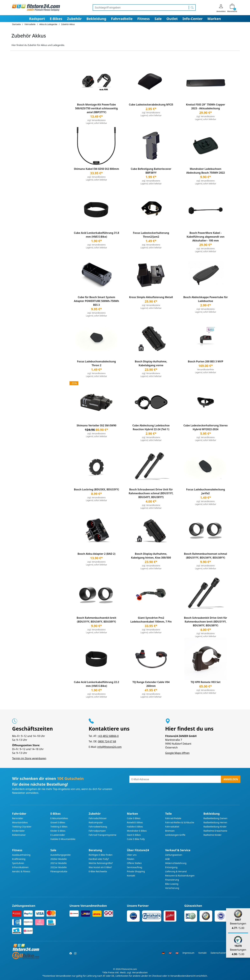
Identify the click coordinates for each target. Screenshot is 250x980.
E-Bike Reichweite (98, 871)
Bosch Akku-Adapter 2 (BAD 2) (96, 554)
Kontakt (131, 876)
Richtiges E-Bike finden (101, 855)
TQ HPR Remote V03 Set (206, 682)
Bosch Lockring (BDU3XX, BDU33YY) (97, 489)
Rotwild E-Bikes (135, 822)
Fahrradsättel (172, 827)
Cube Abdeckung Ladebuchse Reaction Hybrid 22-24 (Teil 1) (151, 427)
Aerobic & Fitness (21, 871)
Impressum (188, 953)
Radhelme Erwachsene (215, 831)
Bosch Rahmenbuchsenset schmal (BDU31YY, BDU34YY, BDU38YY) (206, 556)
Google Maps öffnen (177, 753)
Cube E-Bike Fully (136, 839)
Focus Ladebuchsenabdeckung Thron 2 (96, 363)
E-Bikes (56, 19)
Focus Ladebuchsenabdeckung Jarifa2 (205, 491)
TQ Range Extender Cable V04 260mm (151, 684)
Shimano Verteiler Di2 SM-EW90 (96, 425)
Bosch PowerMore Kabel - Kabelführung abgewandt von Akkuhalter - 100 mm (205, 237)
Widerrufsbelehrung (176, 863)
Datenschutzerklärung (222, 953)
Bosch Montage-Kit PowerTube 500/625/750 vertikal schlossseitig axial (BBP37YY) (96, 108)
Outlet (172, 19)
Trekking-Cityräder (22, 827)
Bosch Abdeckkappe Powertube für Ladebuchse (206, 299)
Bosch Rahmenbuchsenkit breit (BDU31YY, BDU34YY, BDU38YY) (97, 620)
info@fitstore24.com (109, 747)
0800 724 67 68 (107, 741)
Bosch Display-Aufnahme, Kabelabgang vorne (151, 363)
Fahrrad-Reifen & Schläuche (180, 822)
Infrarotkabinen (20, 867)
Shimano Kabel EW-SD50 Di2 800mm (96, 169)
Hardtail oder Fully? (99, 859)
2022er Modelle (59, 867)
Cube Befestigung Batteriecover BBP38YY (151, 171)
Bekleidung (96, 19)
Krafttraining (19, 859)
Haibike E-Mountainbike (63, 839)
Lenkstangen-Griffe (175, 835)
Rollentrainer (19, 835)
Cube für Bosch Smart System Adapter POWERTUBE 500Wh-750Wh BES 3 (96, 301)
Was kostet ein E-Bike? (100, 867)
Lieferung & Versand (176, 871)
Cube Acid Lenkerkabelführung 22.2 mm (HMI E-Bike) (96, 684)
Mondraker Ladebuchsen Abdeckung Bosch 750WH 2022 (206, 171)
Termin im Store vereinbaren (29, 758)
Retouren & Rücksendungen (180, 876)
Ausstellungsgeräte (61, 855)
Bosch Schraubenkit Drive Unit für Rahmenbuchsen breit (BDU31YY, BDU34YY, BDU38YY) (206, 622)
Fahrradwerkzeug (98, 827)
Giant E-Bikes (134, 835)
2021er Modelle (59, 863)
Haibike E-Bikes (135, 827)
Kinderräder (18, 831)
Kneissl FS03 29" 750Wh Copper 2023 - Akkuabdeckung (205, 106)
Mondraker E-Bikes (137, 831)
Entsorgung (171, 867)
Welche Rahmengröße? (101, 863)
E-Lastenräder (58, 835)
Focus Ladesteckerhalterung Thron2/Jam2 (151, 235)
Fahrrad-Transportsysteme (103, 835)
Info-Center (193, 19)
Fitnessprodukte (59, 871)
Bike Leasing (172, 884)
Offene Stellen (134, 863)
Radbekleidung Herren (215, 822)
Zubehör (74, 19)
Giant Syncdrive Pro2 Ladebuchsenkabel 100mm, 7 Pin (151, 620)
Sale (158, 19)
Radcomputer (96, 822)
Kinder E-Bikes (58, 831)
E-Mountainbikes (59, 818)
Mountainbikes (20, 822)
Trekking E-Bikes (59, 827)
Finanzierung (172, 880)
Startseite (16, 24)
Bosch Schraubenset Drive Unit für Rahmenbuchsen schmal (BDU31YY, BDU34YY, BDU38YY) (151, 493)
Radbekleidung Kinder (215, 827)
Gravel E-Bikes (58, 822)
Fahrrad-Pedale (173, 818)
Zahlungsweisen (174, 855)
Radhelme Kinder (212, 835)
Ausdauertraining (21, 855)
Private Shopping (136, 871)
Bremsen (170, 831)
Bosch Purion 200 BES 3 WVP (206, 361)
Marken (214, 19)
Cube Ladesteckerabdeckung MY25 (151, 105)
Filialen (131, 859)
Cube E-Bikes (134, 818)
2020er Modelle (59, 859)
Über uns (132, 855)
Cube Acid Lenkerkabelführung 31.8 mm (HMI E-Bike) (96, 235)
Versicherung (172, 888)
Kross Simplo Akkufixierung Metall (151, 297)
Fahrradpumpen (97, 831)
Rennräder (18, 818)
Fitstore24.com (129, 969)
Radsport (37, 19)
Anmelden (231, 779)
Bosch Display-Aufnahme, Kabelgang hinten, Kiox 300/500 (151, 556)
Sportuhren (18, 863)
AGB (167, 859)
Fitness (143, 19)
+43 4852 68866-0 (108, 736)
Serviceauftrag (134, 867)
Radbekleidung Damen (215, 818)
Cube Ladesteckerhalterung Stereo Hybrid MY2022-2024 (205, 427)
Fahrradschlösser (98, 818)
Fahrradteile (122, 19)
